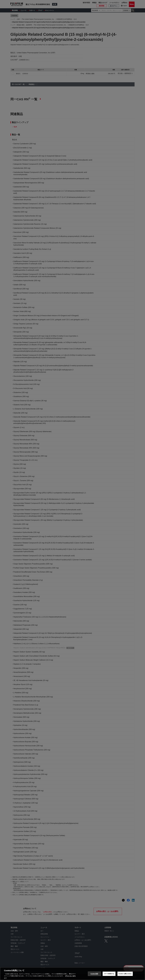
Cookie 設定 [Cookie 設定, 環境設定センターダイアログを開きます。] (94, 974)
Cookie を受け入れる (125, 974)
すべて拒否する (109, 974)
